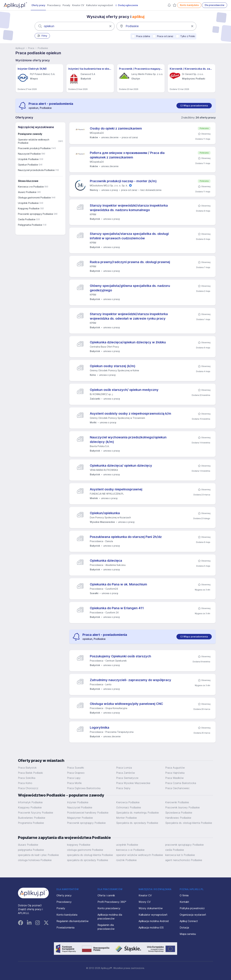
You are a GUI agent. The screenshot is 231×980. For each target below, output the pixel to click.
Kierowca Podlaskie (128, 802)
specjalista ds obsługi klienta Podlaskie (90, 855)
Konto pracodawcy (109, 908)
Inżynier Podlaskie (78, 802)
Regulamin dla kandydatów (73, 921)
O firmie (184, 895)
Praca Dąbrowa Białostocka (84, 788)
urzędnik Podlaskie (127, 845)
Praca (31, 48)
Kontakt (184, 902)
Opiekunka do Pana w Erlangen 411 (117, 608)
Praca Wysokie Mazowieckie (133, 783)
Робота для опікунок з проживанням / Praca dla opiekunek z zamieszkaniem (127, 155)
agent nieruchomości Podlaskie (184, 860)
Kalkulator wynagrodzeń (100, 5)
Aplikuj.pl (20, 48)
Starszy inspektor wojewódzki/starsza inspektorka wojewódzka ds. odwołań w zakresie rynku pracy (129, 316)
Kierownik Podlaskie (177, 802)
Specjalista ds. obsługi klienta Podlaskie (189, 823)
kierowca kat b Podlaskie (180, 855)
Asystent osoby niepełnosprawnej (116, 489)
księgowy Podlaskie (79, 845)
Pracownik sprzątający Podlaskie (86, 823)
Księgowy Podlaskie (30, 807)
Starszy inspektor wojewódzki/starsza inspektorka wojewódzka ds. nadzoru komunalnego (129, 208)
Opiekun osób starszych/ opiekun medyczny (124, 390)
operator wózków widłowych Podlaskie (140, 855)
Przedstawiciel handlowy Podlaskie (88, 813)
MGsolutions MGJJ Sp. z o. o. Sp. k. (109, 185)
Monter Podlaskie (126, 818)
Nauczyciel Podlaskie (80, 807)
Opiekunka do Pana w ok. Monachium (118, 584)
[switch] (194, 106)
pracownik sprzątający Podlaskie (184, 845)
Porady (66, 5)
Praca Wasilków (174, 778)
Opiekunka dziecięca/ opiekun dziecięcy (121, 466)
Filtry (42, 36)
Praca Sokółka (27, 778)
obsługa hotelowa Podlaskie (35, 860)
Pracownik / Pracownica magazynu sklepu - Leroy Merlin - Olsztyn (141, 69)
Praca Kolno (25, 783)
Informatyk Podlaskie (30, 802)
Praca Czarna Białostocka (181, 783)
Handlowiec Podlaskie (178, 818)
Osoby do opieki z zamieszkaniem (116, 128)
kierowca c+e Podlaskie (130, 850)
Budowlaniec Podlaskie (32, 818)
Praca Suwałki (75, 768)
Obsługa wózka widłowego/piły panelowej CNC (126, 704)
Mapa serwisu (188, 934)
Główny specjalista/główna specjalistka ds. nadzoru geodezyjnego (130, 288)
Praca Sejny (123, 788)
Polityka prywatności (192, 908)
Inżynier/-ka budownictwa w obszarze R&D (90, 69)
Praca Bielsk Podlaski (30, 773)
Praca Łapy (74, 778)
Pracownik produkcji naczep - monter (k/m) (123, 181)
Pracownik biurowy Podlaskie (182, 807)
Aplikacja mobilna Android (154, 921)
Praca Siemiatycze (127, 778)
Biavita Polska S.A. (100, 446)
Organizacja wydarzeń (193, 915)
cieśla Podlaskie (175, 850)
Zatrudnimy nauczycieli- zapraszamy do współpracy (130, 680)
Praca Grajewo (76, 773)
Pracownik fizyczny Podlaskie (36, 813)
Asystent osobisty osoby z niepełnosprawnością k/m (130, 414)
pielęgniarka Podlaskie (31, 850)
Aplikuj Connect (189, 921)
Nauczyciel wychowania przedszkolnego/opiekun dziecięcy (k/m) (128, 440)
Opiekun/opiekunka (105, 513)
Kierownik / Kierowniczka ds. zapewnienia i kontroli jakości (192, 69)
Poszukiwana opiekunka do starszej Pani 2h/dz (126, 537)
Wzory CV (145, 902)
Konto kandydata (189, 5)
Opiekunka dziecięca (106, 561)
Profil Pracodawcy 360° (112, 902)
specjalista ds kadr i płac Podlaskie (38, 855)
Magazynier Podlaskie (80, 818)
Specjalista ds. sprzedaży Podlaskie (137, 823)
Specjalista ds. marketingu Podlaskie (137, 813)
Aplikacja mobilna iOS (151, 928)
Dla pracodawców (215, 5)
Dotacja (184, 928)
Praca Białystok (27, 768)
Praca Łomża (124, 768)
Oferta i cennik (106, 895)
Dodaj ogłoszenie (126, 5)
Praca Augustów (175, 768)
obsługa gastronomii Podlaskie (85, 850)
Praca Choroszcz (28, 788)
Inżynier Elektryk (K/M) (32, 69)
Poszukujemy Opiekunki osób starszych (120, 656)
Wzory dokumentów (151, 908)
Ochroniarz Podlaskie (129, 807)
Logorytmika (100, 727)
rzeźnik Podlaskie (126, 860)
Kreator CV (78, 5)
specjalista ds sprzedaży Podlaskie (88, 860)
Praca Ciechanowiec (177, 788)
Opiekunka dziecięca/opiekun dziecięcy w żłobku (128, 342)
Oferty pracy (38, 5)
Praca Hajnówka (175, 773)
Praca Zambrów (126, 773)
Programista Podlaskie (31, 823)
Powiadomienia (65, 928)
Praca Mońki (74, 783)
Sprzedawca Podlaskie (179, 813)
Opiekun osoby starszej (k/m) (113, 366)
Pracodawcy (54, 5)
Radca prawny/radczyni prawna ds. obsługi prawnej (130, 262)
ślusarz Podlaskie (28, 845)
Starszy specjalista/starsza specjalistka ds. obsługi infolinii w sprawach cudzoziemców (129, 236)
